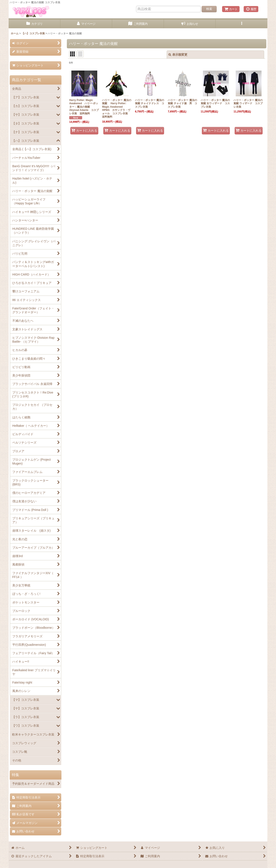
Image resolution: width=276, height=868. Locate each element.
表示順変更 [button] (178, 55)
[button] (241, 24)
